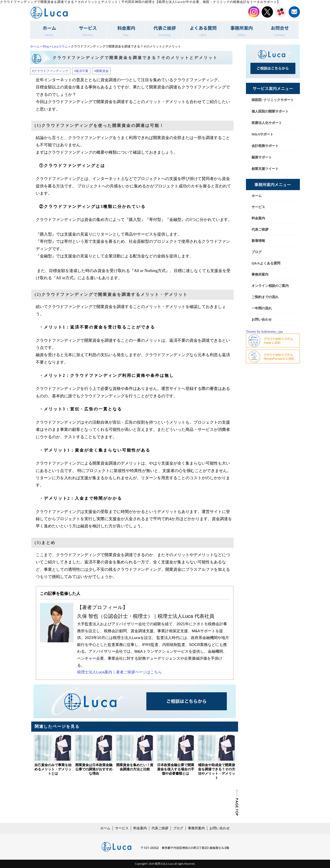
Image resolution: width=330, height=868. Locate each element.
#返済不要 (81, 71)
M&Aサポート (263, 134)
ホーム (35, 46)
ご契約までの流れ (265, 297)
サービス (258, 207)
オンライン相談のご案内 (270, 286)
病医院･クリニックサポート (273, 100)
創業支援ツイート (265, 169)
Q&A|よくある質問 (266, 263)
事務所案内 (260, 274)
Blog (46, 46)
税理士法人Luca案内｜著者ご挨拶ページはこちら (119, 672)
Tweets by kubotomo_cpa (264, 332)
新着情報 (258, 241)
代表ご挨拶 (260, 229)
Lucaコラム (60, 46)
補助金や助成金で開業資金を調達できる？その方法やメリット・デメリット (217, 771)
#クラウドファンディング (50, 71)
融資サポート (262, 157)
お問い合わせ (262, 319)
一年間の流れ (262, 308)
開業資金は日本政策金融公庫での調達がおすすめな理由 (94, 769)
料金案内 (258, 218)
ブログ (257, 252)
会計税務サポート (265, 146)
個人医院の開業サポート (270, 111)
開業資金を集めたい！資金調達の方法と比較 (135, 767)
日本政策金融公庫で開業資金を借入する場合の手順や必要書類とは (176, 769)
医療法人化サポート (267, 123)
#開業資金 (101, 71)
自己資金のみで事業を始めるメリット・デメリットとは (53, 769)
